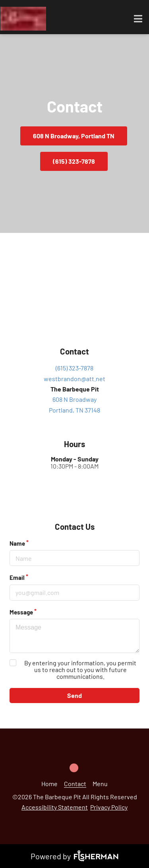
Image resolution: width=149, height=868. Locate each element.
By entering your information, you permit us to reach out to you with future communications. (80, 669)
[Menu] (100, 784)
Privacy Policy (109, 807)
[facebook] (75, 765)
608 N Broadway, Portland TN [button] (74, 136)
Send (74, 695)
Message (21, 612)
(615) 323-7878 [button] (74, 161)
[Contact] (75, 784)
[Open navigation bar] (138, 19)
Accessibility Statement (55, 807)
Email (17, 577)
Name (17, 543)
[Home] (49, 784)
